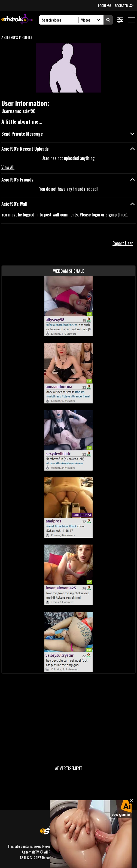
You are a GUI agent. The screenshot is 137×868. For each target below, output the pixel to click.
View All (8, 167)
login (96, 215)
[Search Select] (90, 20)
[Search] (60, 20)
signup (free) (116, 215)
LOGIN (104, 6)
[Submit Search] (108, 20)
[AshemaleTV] (17, 20)
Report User (123, 243)
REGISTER (124, 6)
